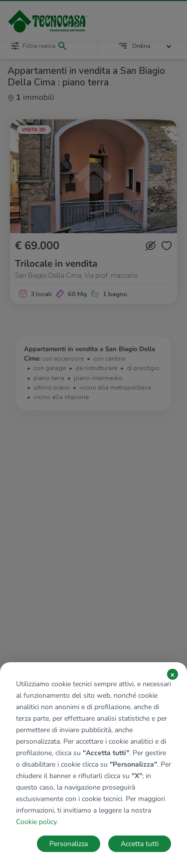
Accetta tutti (140, 844)
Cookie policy (36, 822)
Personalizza (69, 844)
